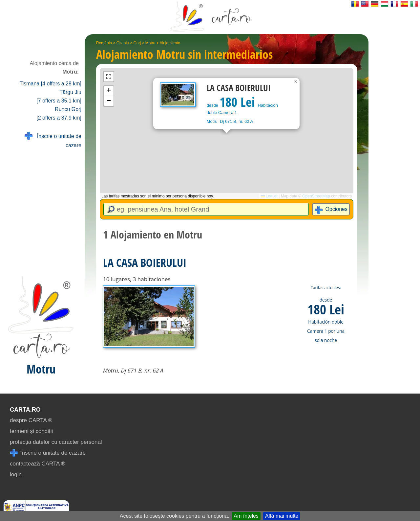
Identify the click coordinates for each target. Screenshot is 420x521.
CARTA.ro (25, 410)
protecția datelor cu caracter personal (56, 442)
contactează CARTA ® (38, 464)
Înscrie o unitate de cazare (53, 140)
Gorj (137, 43)
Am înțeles (246, 516)
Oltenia (123, 43)
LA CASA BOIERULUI (145, 262)
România (104, 43)
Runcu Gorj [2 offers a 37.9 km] (59, 113)
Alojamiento (170, 43)
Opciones (336, 209)
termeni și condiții (31, 431)
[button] (296, 82)
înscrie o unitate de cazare (48, 453)
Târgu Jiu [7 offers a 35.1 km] (59, 96)
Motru (150, 43)
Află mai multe (282, 516)
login (16, 475)
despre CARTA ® (31, 420)
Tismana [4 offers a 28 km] (50, 84)
